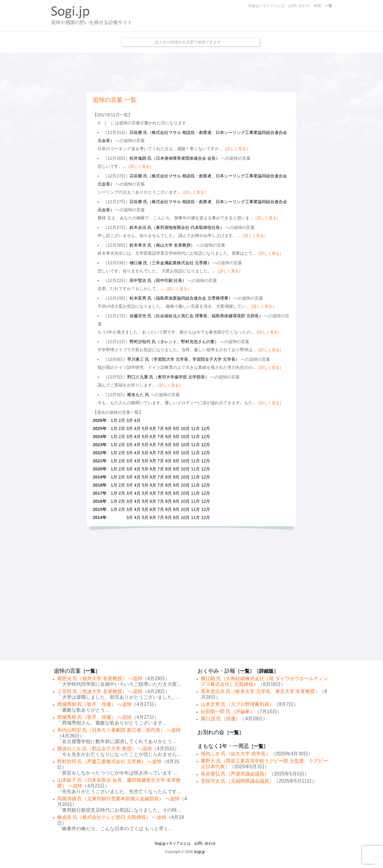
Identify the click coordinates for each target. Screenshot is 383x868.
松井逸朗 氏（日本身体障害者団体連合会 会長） (175, 158)
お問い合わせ (299, 6)
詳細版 (266, 671)
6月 (153, 428)
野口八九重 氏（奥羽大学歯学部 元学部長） (168, 377)
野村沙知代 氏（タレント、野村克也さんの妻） (174, 342)
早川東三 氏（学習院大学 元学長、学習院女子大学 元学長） (183, 359)
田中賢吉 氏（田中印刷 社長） (158, 280)
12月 (206, 428)
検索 (317, 6)
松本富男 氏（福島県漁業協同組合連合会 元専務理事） (181, 298)
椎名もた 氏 (138, 395)
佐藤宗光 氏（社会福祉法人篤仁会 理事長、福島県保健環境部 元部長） (196, 316)
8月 (168, 428)
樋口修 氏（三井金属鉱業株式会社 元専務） (171, 263)
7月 (161, 428)
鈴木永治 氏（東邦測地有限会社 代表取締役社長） (177, 227)
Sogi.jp (199, 852)
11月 (195, 428)
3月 (130, 420)
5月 (145, 428)
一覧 (329, 6)
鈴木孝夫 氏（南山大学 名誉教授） (162, 245)
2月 (122, 420)
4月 (137, 420)
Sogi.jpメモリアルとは (266, 6)
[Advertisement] (191, 72)
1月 (114, 420)
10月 (185, 428)
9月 (176, 428)
